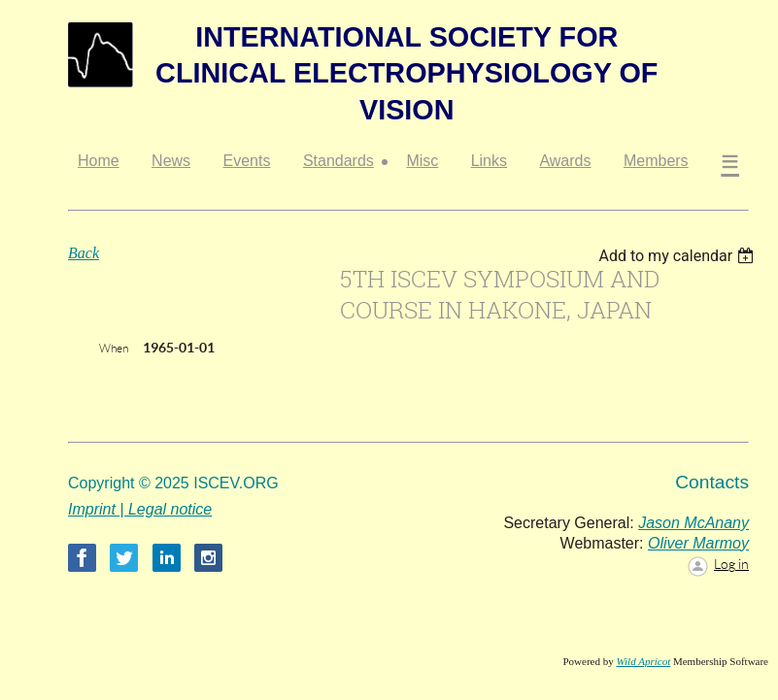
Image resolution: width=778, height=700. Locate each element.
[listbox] (678, 256)
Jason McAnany (693, 523)
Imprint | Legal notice (140, 509)
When (114, 348)
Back (84, 253)
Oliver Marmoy (698, 543)
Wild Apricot (643, 661)
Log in (731, 564)
